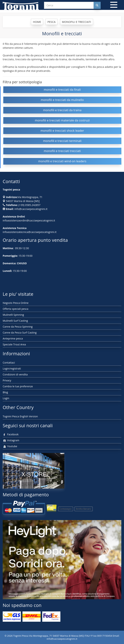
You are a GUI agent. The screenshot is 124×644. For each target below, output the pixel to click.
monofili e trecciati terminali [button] (62, 141)
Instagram (11, 440)
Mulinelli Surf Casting (15, 321)
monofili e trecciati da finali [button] (62, 90)
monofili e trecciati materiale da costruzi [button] (62, 120)
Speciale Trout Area (14, 344)
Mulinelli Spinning (13, 315)
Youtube (10, 446)
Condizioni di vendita (15, 374)
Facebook (11, 434)
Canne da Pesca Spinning (18, 327)
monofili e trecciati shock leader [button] (62, 131)
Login (6, 398)
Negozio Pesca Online (16, 303)
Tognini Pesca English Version (20, 416)
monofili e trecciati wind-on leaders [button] (62, 161)
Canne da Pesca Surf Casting (20, 333)
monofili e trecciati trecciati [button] (62, 151)
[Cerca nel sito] (97, 5)
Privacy (7, 380)
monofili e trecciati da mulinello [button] (62, 100)
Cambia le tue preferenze (18, 386)
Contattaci (9, 363)
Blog (5, 392)
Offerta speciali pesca (16, 309)
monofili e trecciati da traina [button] (62, 110)
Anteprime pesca (13, 338)
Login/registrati (12, 369)
